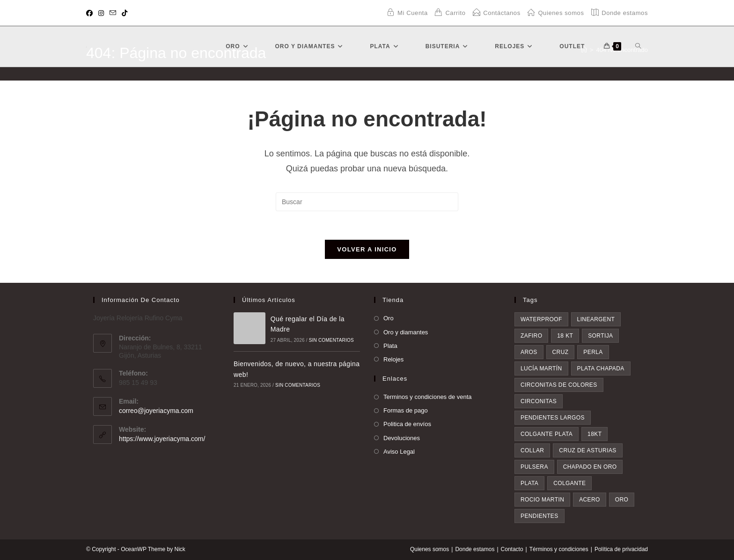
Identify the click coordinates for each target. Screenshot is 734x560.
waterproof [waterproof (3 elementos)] (541, 319)
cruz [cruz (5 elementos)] (561, 352)
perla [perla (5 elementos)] (593, 352)
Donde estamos (475, 549)
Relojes (393, 359)
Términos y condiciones (559, 549)
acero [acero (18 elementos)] (590, 500)
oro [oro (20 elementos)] (622, 500)
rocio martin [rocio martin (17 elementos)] (542, 500)
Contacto (512, 549)
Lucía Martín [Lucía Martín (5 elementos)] (541, 368)
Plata (390, 346)
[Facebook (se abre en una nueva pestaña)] (91, 13)
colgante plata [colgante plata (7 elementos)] (547, 434)
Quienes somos (429, 549)
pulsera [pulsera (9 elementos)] (534, 467)
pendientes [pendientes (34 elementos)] (539, 516)
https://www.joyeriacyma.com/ (162, 439)
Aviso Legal (399, 452)
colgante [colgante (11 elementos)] (569, 483)
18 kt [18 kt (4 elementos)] (565, 336)
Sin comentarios (331, 340)
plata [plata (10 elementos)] (529, 483)
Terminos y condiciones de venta (428, 397)
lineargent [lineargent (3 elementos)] (596, 319)
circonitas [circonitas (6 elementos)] (539, 401)
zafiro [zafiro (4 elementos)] (531, 336)
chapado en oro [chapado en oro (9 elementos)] (590, 467)
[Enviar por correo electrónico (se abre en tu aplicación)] (113, 13)
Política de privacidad (621, 549)
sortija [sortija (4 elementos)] (600, 336)
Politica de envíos (407, 424)
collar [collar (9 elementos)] (532, 450)
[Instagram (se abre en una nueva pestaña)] (101, 13)
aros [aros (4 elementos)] (529, 352)
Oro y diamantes (406, 332)
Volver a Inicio (367, 249)
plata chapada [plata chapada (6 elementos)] (601, 368)
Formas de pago (406, 410)
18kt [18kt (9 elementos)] (595, 434)
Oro (389, 318)
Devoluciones (402, 438)
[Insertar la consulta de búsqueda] (367, 202)
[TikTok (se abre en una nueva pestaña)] (125, 13)
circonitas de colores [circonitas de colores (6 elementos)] (559, 385)
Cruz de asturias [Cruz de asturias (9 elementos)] (587, 450)
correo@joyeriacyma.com (156, 411)
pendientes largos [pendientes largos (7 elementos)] (553, 418)
